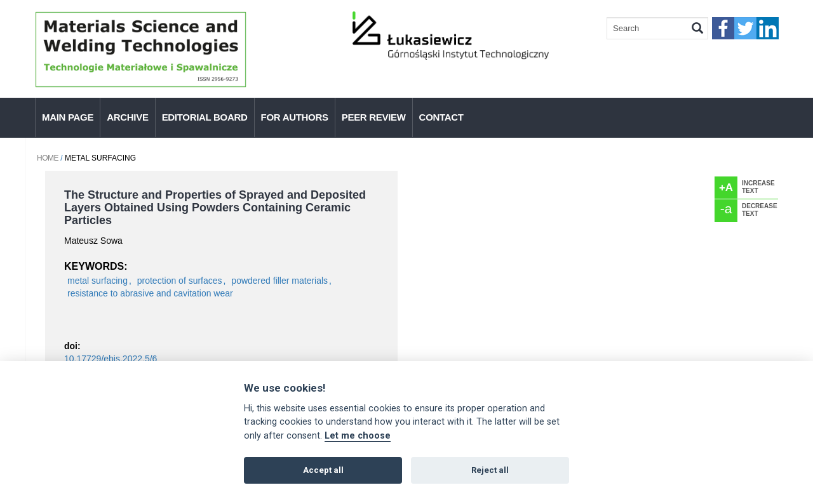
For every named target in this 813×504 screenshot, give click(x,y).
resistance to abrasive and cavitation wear (150, 293)
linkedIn (768, 28)
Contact (441, 117)
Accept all (323, 470)
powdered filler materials (279, 281)
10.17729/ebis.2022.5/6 (111, 359)
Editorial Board (205, 117)
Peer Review (374, 117)
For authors (295, 117)
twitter (745, 28)
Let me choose (358, 436)
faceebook (723, 28)
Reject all (490, 470)
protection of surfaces (180, 281)
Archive (127, 117)
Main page (68, 117)
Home (48, 158)
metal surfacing (97, 281)
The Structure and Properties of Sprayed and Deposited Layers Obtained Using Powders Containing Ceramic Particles (215, 208)
